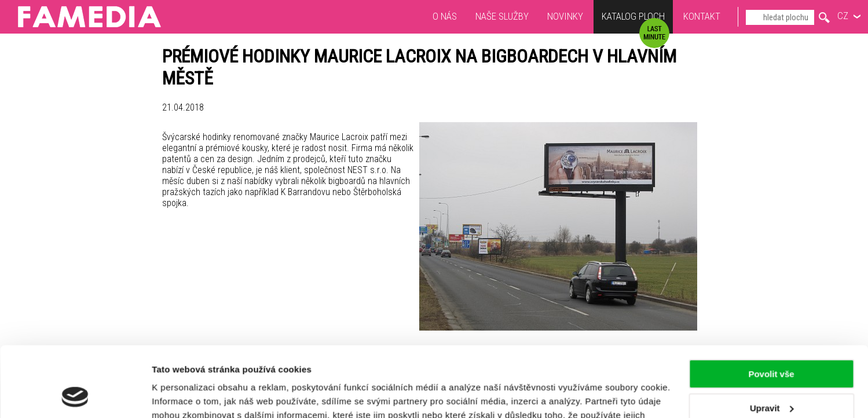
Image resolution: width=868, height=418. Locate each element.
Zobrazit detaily (184, 395)
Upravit (772, 342)
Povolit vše (771, 308)
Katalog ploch (633, 18)
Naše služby (502, 16)
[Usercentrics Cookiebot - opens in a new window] (75, 395)
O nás (445, 16)
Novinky (565, 16)
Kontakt (702, 16)
